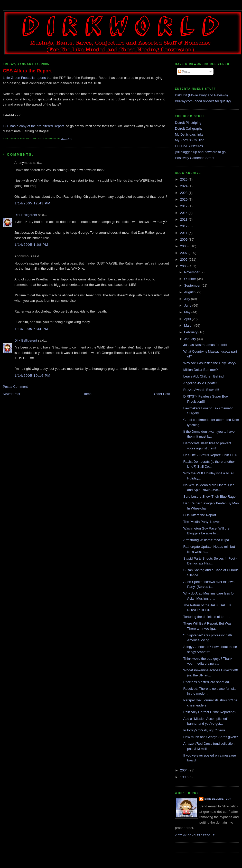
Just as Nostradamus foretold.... (207, 345)
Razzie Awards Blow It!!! (201, 390)
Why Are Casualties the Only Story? (210, 363)
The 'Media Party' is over (201, 522)
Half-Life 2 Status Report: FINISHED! (211, 455)
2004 (184, 770)
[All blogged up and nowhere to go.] (201, 152)
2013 (184, 219)
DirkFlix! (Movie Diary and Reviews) (201, 95)
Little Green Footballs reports (25, 78)
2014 (184, 213)
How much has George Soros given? (210, 737)
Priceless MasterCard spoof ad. (206, 682)
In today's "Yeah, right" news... (206, 730)
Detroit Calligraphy (189, 129)
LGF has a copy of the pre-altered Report (33, 126)
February (191, 332)
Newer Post (11, 394)
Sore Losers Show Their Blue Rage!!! (211, 497)
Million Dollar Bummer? (200, 370)
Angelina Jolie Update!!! (201, 383)
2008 (184, 246)
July (188, 299)
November (192, 272)
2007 (184, 253)
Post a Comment (15, 387)
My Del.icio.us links (189, 134)
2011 (184, 233)
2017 (184, 206)
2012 (184, 226)
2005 (184, 266)
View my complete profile (195, 835)
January (191, 339)
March (189, 325)
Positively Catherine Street (195, 158)
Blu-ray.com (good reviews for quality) (203, 101)
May (188, 312)
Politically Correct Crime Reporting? (210, 712)
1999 (184, 777)
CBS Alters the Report (27, 71)
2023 (184, 193)
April (188, 319)
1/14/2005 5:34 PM (31, 329)
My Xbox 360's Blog (190, 140)
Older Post (162, 394)
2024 (184, 186)
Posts (184, 72)
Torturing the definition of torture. (207, 617)
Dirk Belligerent (26, 215)
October (191, 279)
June (188, 305)
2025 (184, 179)
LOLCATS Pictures (189, 146)
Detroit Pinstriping (188, 123)
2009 (184, 239)
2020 (184, 199)
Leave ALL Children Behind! (204, 376)
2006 (184, 260)
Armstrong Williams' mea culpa (206, 540)
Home (87, 394)
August (190, 292)
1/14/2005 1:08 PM (31, 245)
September (193, 285)
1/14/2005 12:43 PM (32, 203)
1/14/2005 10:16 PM (32, 376)
